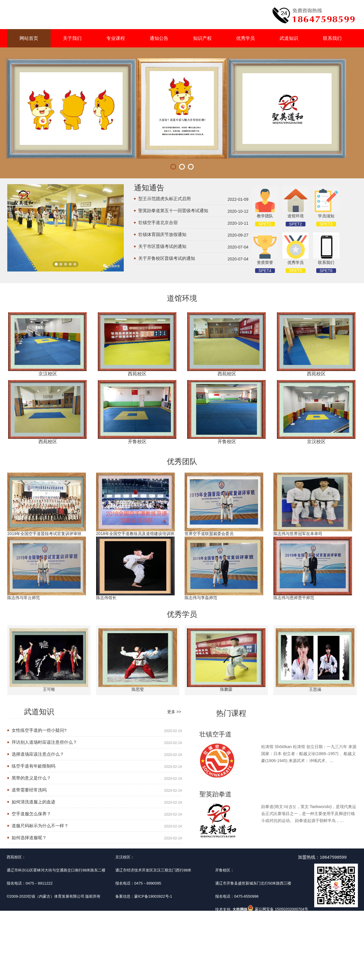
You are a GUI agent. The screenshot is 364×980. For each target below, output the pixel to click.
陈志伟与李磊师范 (201, 598)
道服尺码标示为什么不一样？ (40, 826)
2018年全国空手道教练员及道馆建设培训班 (135, 534)
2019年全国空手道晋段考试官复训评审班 (44, 534)
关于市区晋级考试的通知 (162, 246)
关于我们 (72, 38)
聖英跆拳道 (215, 794)
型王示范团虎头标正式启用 (165, 199)
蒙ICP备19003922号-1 (153, 896)
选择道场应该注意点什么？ (38, 754)
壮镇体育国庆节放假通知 (162, 234)
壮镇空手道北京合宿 (158, 222)
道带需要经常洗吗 (29, 790)
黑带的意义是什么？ (31, 778)
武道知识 (289, 38)
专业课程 (116, 38)
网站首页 (29, 38)
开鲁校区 (137, 442)
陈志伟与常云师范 (24, 598)
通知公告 (159, 38)
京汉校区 (48, 374)
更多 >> (174, 712)
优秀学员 (245, 38)
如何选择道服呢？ (29, 838)
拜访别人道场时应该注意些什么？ (44, 742)
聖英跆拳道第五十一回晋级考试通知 (173, 211)
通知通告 (149, 188)
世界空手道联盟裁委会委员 (209, 534)
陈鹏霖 (226, 689)
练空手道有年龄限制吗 (33, 766)
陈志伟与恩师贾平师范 (294, 598)
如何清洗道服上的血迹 (33, 802)
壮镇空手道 (215, 734)
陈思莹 (138, 689)
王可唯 (49, 689)
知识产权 (202, 38)
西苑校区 (137, 374)
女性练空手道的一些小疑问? (39, 730)
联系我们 (332, 38)
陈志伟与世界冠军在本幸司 (298, 534)
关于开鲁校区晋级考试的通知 (167, 258)
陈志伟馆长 (106, 598)
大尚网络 (240, 909)
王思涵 (315, 689)
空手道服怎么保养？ (31, 814)
